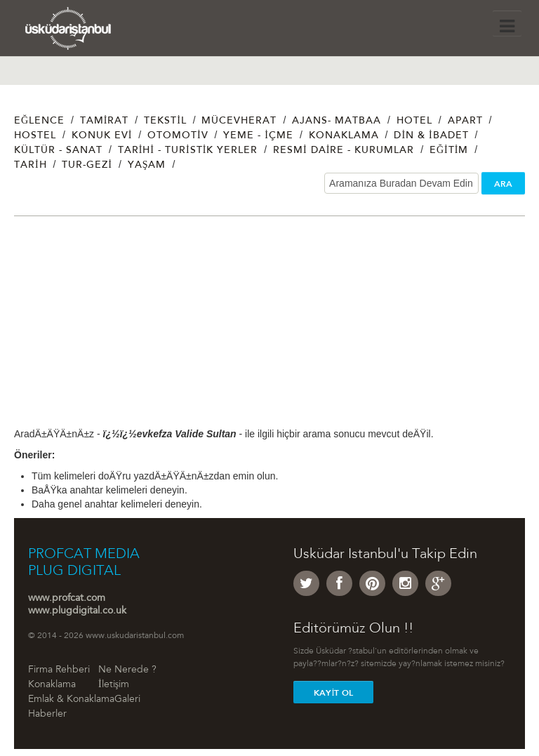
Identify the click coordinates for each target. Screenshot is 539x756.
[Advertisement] (269, 329)
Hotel (414, 121)
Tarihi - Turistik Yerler (188, 151)
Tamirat (105, 121)
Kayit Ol (333, 693)
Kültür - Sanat (58, 151)
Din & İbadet (431, 136)
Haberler (47, 715)
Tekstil (165, 121)
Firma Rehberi (59, 670)
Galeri (127, 700)
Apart (465, 121)
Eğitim (449, 151)
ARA (503, 184)
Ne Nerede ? (127, 670)
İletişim (114, 685)
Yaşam (147, 166)
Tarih (31, 166)
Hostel (35, 136)
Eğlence (39, 121)
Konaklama (344, 136)
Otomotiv (178, 136)
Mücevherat (239, 121)
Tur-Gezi (87, 166)
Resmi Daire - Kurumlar (344, 151)
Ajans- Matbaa (337, 121)
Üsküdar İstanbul (82, 32)
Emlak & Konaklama (71, 700)
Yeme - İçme (258, 136)
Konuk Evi (102, 136)
